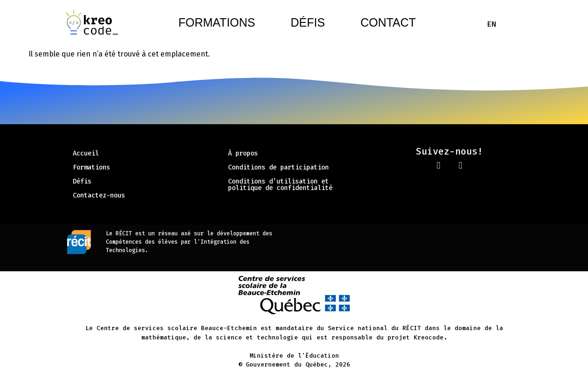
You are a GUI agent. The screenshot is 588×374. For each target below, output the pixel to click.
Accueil (86, 153)
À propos (243, 153)
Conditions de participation (278, 167)
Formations (217, 22)
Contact (388, 22)
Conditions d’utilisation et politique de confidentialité (280, 185)
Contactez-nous (99, 195)
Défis (308, 22)
